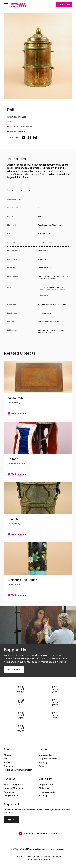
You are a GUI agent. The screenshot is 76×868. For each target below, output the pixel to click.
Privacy (20, 857)
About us (8, 755)
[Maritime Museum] (55, 703)
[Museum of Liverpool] (21, 690)
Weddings (44, 796)
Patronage (44, 763)
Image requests (11, 796)
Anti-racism (9, 792)
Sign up (11, 820)
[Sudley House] (55, 716)
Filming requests (47, 792)
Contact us (9, 766)
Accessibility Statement (39, 859)
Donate (42, 766)
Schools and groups (13, 785)
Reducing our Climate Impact (18, 770)
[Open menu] (6, 5)
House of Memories (13, 788)
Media (7, 763)
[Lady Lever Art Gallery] (21, 729)
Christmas (44, 788)
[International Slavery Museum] (21, 703)
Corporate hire (46, 785)
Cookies (57, 857)
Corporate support (48, 759)
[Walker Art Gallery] (21, 716)
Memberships (45, 755)
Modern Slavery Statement (38, 857)
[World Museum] (55, 690)
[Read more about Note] (53, 292)
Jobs (6, 759)
